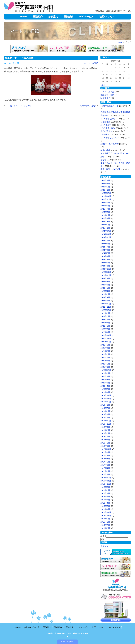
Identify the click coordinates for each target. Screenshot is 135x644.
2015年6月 (105, 528)
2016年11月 (106, 481)
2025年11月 (106, 196)
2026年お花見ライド (110, 106)
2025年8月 (105, 206)
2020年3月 (105, 389)
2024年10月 (106, 237)
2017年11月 (106, 449)
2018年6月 (105, 433)
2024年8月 (105, 244)
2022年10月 (106, 310)
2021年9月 (105, 345)
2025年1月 (105, 228)
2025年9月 (105, 203)
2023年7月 (105, 282)
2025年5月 (105, 215)
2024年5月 (105, 253)
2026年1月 (105, 190)
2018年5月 (105, 436)
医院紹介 (38, 17)
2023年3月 (105, 294)
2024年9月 (105, 240)
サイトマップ (114, 627)
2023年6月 (105, 285)
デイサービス (86, 17)
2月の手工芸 (106, 125)
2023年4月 (105, 291)
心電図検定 (105, 122)
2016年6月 (105, 497)
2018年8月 (105, 430)
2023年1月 (105, 301)
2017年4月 (105, 468)
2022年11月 (106, 307)
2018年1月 (105, 446)
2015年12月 (106, 512)
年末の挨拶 (105, 150)
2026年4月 (105, 180)
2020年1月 (105, 392)
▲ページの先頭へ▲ (68, 642)
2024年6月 (105, 250)
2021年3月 (105, 361)
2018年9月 (105, 427)
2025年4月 (105, 218)
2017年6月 (105, 462)
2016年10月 (106, 484)
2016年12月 (106, 478)
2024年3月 (105, 259)
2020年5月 (105, 383)
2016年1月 (105, 509)
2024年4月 (105, 256)
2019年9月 (105, 405)
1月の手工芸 (106, 134)
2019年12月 (106, 395)
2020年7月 (105, 380)
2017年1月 (105, 474)
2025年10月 (106, 199)
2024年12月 (106, 231)
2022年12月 (106, 304)
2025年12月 (106, 193)
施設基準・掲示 (107, 95)
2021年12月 (106, 335)
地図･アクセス (107, 17)
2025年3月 (105, 221)
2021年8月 (105, 348)
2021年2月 (105, 364)
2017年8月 (105, 455)
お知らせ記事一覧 (32, 627)
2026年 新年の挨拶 (110, 144)
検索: (103, 536)
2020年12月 (106, 370)
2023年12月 (106, 269)
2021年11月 (106, 338)
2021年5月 (105, 357)
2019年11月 (106, 399)
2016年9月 (105, 487)
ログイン (104, 546)
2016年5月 (105, 500)
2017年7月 (105, 459)
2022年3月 (105, 326)
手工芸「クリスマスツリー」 (19, 106)
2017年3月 (105, 471)
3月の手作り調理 (108, 119)
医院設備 (69, 17)
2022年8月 (105, 313)
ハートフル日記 (25, 31)
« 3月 (103, 85)
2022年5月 (105, 319)
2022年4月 (105, 323)
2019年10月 (106, 402)
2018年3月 (105, 443)
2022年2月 (105, 329)
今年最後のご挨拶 (88, 106)
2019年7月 (105, 408)
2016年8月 (105, 490)
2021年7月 (105, 351)
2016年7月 (105, 493)
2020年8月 (105, 376)
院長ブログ (105, 98)
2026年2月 (105, 187)
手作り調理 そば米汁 (110, 169)
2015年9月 (105, 519)
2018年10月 (106, 424)
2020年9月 (105, 373)
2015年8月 (105, 522)
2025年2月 (105, 225)
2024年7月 (105, 247)
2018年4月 (105, 440)
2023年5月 (105, 288)
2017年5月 (105, 465)
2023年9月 (105, 278)
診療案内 (53, 17)
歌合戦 (103, 160)
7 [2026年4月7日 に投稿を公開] (111, 71)
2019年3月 (105, 414)
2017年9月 (105, 452)
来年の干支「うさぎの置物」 (20, 58)
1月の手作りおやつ (109, 138)
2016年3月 (105, 506)
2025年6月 (105, 212)
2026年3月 (105, 184)
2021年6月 (105, 354)
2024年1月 (105, 266)
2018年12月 (106, 421)
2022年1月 (105, 332)
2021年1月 (105, 367)
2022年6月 (105, 316)
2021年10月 (106, 342)
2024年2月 (105, 263)
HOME (24, 17)
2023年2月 (105, 297)
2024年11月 (106, 234)
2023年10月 (106, 275)
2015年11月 (106, 516)
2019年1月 (105, 418)
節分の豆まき (106, 131)
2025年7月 (105, 209)
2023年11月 (106, 272)
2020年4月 (105, 386)
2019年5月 (105, 411)
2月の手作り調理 (108, 128)
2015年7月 (105, 525)
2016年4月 (105, 503)
